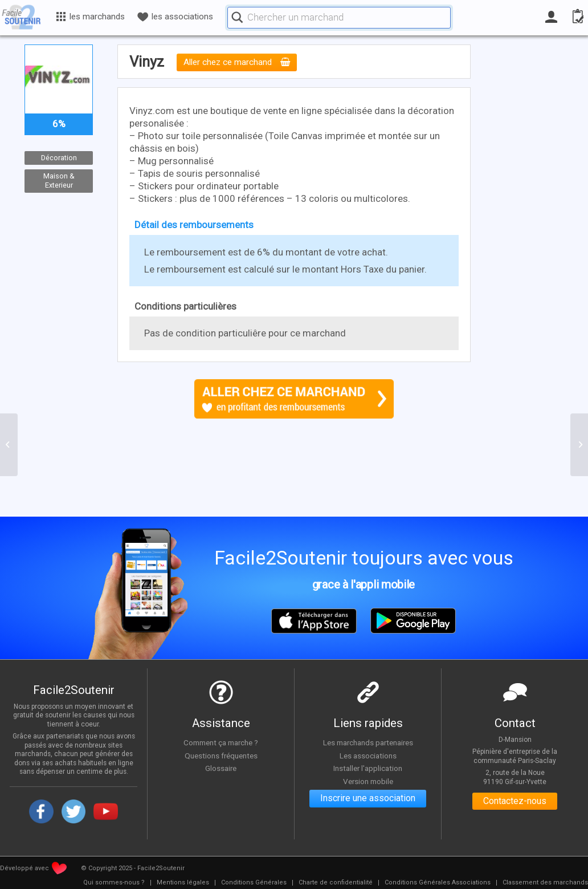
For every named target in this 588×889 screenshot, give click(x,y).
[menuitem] (114, 883)
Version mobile (368, 781)
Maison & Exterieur (59, 181)
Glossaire (221, 768)
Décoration (59, 158)
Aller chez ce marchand (237, 63)
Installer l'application (368, 768)
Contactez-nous (515, 801)
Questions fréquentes (221, 756)
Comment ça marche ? (221, 742)
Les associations (368, 756)
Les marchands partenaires (368, 742)
